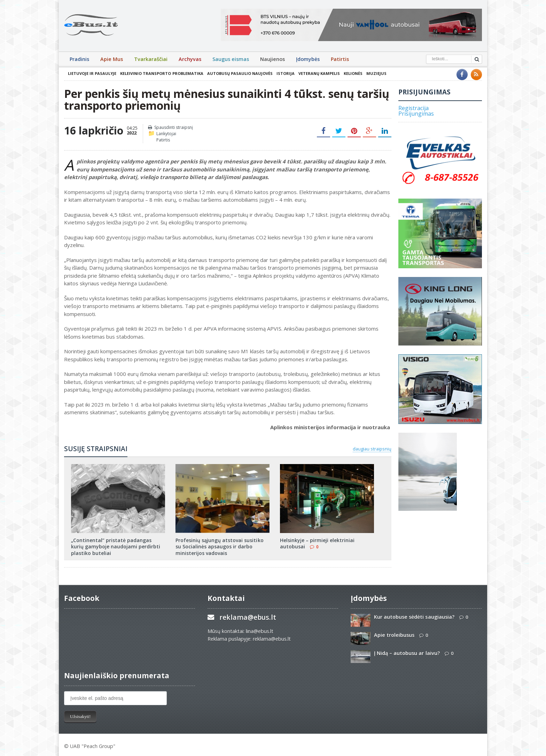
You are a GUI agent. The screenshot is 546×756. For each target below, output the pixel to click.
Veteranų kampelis (319, 73)
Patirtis (340, 59)
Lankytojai (166, 134)
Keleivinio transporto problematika (162, 73)
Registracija (414, 108)
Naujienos (272, 59)
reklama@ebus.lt (248, 617)
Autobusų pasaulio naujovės (240, 73)
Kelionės (353, 73)
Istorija (285, 73)
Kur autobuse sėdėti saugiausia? (414, 617)
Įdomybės (308, 59)
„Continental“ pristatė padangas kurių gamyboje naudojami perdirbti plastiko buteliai (116, 546)
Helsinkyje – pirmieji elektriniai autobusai (317, 543)
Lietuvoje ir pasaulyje (92, 73)
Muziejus (376, 73)
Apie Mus (112, 59)
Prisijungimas (416, 114)
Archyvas (190, 59)
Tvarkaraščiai (151, 59)
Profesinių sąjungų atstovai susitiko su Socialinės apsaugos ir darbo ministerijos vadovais (219, 546)
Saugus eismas (231, 59)
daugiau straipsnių (372, 449)
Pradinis (79, 59)
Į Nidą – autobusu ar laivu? (407, 653)
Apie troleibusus (394, 635)
